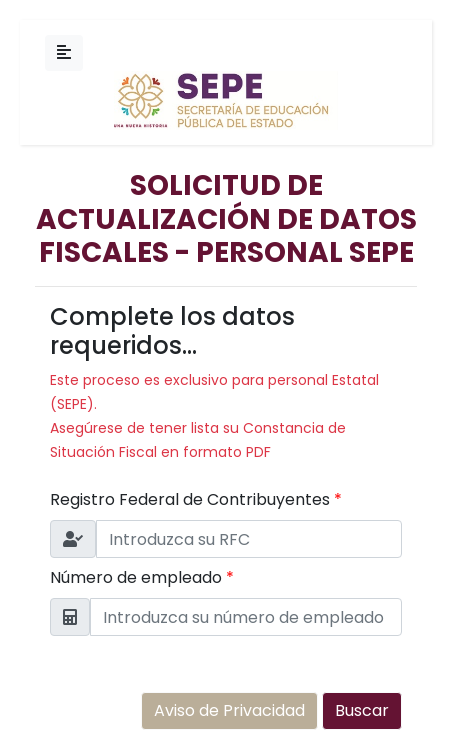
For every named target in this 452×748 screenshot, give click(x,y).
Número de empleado (142, 577)
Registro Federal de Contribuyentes (196, 499)
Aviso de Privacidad (229, 710)
